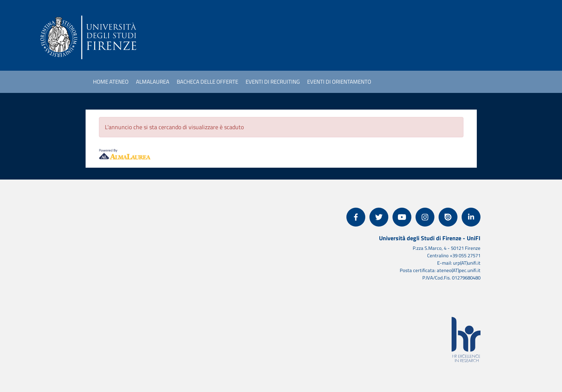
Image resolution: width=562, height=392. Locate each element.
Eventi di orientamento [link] (339, 82)
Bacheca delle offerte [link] (207, 82)
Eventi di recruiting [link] (273, 82)
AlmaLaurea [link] (153, 82)
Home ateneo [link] (111, 82)
